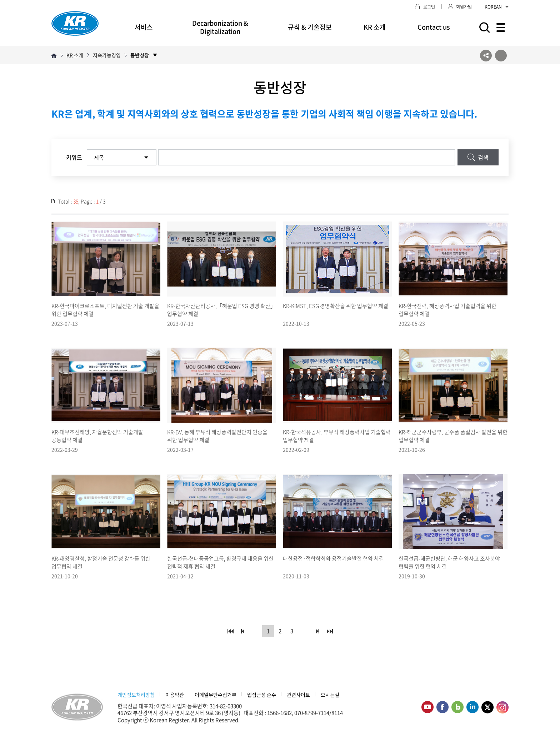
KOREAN (497, 7)
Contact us (434, 27)
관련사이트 (298, 695)
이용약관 (175, 695)
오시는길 (330, 695)
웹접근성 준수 (262, 695)
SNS (486, 56)
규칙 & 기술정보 (310, 27)
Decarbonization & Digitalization (220, 27)
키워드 (74, 157)
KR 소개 (375, 27)
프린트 (501, 56)
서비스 (144, 27)
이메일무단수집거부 (216, 695)
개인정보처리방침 (136, 695)
